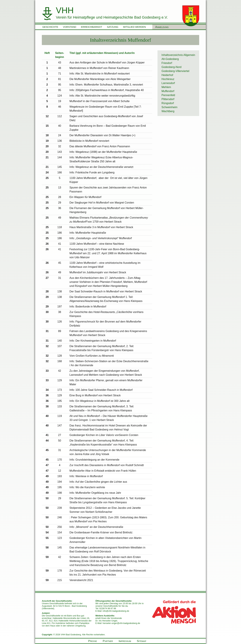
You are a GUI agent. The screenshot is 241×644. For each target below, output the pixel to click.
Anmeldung (162, 27)
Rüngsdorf (168, 103)
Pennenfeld (168, 95)
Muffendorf (168, 91)
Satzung (113, 27)
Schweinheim (169, 107)
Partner (108, 641)
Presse (93, 641)
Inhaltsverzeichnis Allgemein (178, 55)
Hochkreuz (168, 79)
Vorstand (70, 27)
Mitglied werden (135, 27)
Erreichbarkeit (92, 27)
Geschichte (50, 27)
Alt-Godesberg (170, 59)
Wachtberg (168, 111)
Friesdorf (167, 63)
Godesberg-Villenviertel (175, 71)
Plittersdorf (168, 99)
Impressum (125, 641)
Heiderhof (167, 75)
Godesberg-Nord (171, 67)
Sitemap (142, 641)
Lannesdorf (168, 83)
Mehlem (166, 87)
